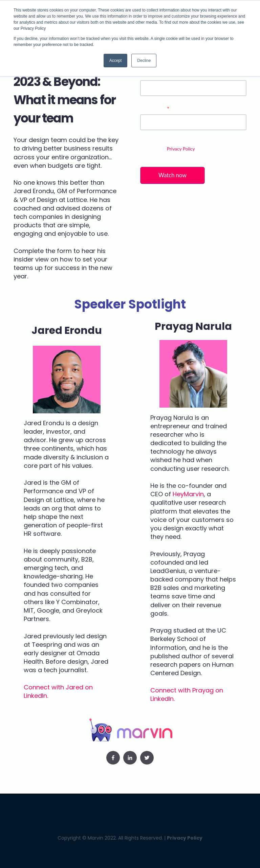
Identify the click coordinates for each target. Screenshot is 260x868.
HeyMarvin (188, 494)
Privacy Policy (181, 149)
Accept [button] (116, 61)
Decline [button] (144, 61)
